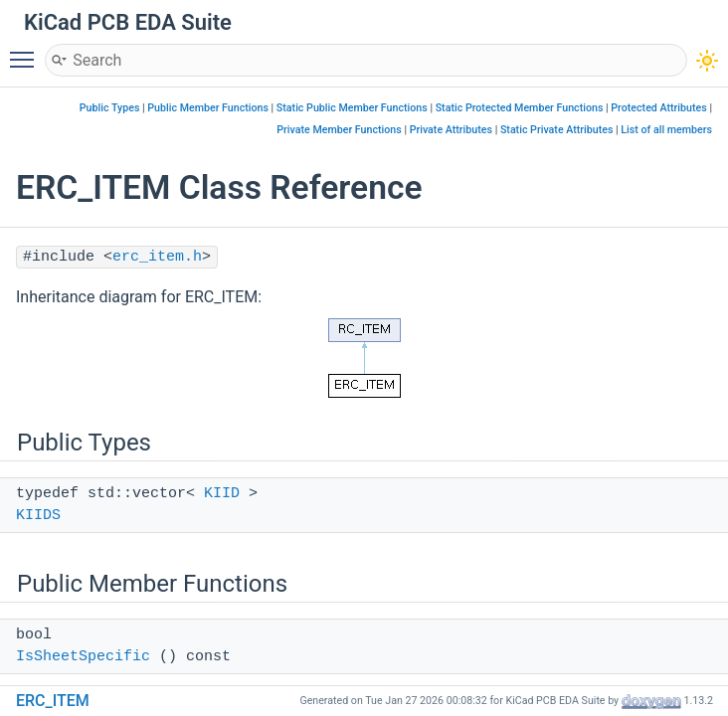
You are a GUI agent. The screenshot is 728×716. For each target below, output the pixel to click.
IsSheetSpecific (83, 657)
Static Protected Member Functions (520, 108)
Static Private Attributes (557, 130)
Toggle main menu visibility (27, 51)
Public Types (110, 108)
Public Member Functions (208, 108)
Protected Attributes (658, 108)
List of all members (666, 130)
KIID (222, 494)
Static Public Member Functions (352, 108)
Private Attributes (451, 130)
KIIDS (38, 516)
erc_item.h (157, 257)
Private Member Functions (339, 130)
